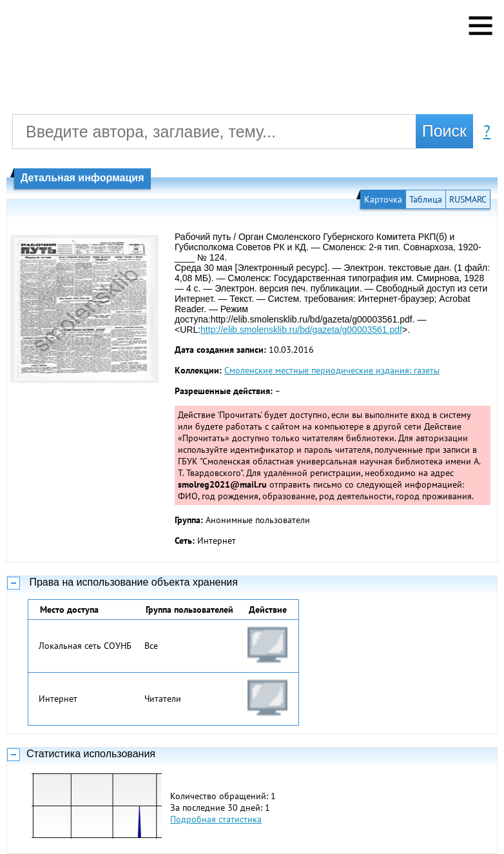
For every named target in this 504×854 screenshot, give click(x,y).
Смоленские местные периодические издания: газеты (332, 370)
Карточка (383, 199)
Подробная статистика (216, 819)
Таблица (426, 199)
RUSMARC (468, 199)
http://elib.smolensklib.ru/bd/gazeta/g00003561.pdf (301, 330)
